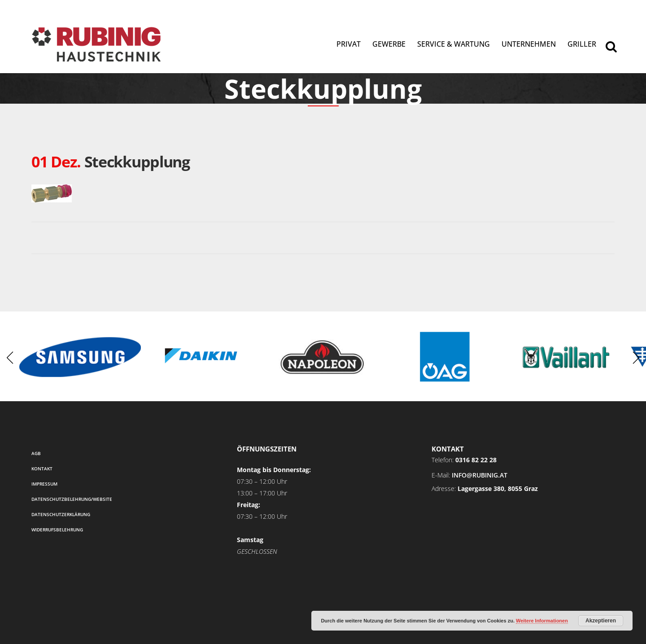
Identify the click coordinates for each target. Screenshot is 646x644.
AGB (36, 453)
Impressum (44, 484)
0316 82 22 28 (476, 460)
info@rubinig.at (480, 475)
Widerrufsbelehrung (57, 530)
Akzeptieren (601, 621)
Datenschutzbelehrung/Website (72, 499)
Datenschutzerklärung (61, 514)
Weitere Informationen (542, 621)
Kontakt (42, 469)
